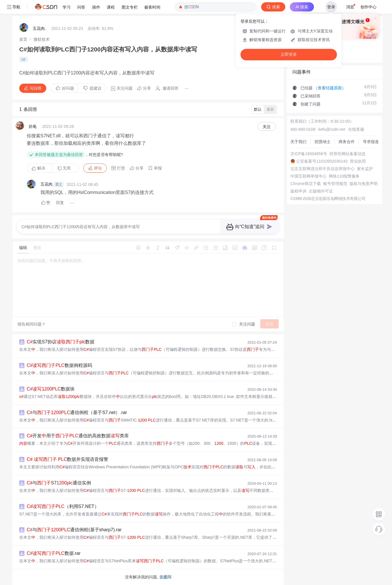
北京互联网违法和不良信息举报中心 (323, 169)
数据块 (51, 389)
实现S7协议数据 (61, 342)
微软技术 (42, 39)
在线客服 (356, 129)
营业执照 (358, 161)
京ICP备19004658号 (309, 154)
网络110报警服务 (344, 176)
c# (23, 59)
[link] (23, 39)
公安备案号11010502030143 (322, 161)
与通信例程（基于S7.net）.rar (77, 412)
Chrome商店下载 (306, 184)
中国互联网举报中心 (308, 176)
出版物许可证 (321, 191)
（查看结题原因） (330, 88)
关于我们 (298, 142)
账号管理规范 (335, 184)
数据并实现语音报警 (67, 459)
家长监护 (365, 169)
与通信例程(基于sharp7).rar (74, 530)
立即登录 (289, 54)
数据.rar (54, 553)
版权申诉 (298, 191)
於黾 (33, 126)
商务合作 (347, 142)
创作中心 (368, 7)
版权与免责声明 (364, 184)
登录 (331, 7)
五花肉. (39, 28)
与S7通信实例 (59, 483)
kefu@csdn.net (332, 129)
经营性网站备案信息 (348, 154)
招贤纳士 (323, 142)
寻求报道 (371, 142)
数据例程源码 (59, 365)
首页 (23, 39)
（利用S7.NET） (63, 506)
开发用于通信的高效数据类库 (78, 436)
